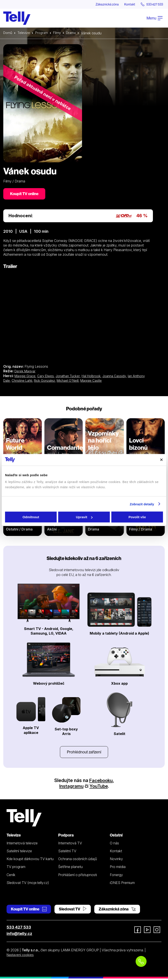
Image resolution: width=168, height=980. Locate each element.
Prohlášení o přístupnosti (78, 876)
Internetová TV (70, 845)
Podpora (66, 837)
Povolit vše (137, 517)
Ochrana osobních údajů (78, 860)
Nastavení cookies (21, 956)
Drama (74, 33)
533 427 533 (19, 929)
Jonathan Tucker (71, 377)
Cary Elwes (47, 377)
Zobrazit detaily (142, 504)
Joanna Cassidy (121, 377)
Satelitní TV (67, 852)
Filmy (59, 33)
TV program (16, 868)
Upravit (84, 517)
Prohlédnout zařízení (84, 753)
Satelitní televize (19, 852)
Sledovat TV (73, 911)
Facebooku (101, 782)
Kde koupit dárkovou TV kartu (30, 860)
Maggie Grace (25, 377)
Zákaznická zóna (101, 4)
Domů (8, 33)
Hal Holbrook (97, 377)
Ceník (11, 876)
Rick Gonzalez (62, 381)
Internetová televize (22, 845)
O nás (114, 845)
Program (43, 33)
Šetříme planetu (70, 868)
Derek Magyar (26, 372)
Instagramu (71, 787)
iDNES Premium (122, 884)
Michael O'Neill (86, 381)
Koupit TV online (25, 194)
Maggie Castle (111, 381)
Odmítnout (31, 517)
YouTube (99, 787)
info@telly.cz (19, 935)
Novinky (116, 860)
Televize (25, 33)
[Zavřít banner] (161, 460)
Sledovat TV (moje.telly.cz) (28, 884)
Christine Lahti (38, 381)
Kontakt (126, 4)
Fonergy (116, 876)
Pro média (118, 868)
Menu (155, 18)
